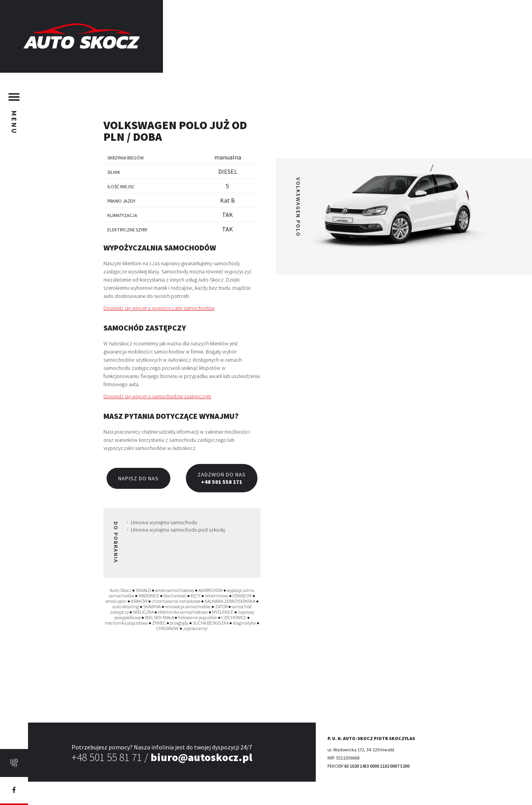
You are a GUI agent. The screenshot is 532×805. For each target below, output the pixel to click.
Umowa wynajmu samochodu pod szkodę (178, 530)
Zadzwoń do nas (222, 478)
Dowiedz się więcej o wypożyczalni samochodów (159, 308)
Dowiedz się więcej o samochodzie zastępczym (157, 396)
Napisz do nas (138, 478)
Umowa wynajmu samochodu (164, 522)
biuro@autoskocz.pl (201, 757)
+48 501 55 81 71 (107, 757)
